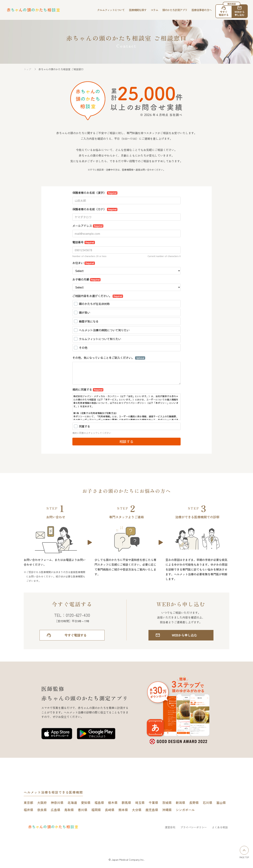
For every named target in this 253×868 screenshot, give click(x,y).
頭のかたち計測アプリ (175, 10)
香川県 (83, 810)
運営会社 (170, 827)
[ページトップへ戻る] (244, 850)
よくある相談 (220, 827)
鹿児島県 (152, 810)
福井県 (28, 810)
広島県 (56, 810)
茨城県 (167, 803)
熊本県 (123, 810)
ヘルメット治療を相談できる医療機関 (53, 792)
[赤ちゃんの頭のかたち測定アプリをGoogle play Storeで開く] (96, 734)
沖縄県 (167, 810)
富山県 (221, 803)
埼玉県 (140, 803)
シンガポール (185, 810)
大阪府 (42, 803)
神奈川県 (57, 803)
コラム (154, 10)
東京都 (28, 803)
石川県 (207, 803)
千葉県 (153, 803)
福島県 (99, 803)
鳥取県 (69, 810)
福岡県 (96, 810)
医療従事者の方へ (202, 10)
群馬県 (126, 803)
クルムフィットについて (111, 10)
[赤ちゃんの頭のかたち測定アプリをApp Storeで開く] (57, 734)
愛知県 (86, 803)
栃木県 (113, 803)
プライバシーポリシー (194, 827)
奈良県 (42, 810)
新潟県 (180, 803)
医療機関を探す (138, 10)
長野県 (194, 803)
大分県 (137, 810)
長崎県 (110, 810)
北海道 (72, 803)
